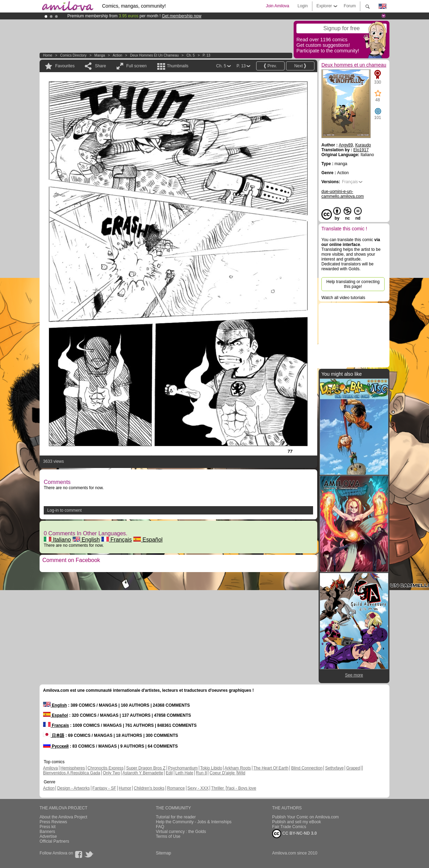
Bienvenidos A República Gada (72, 773)
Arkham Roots (238, 768)
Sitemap (163, 853)
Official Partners (54, 841)
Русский (56, 746)
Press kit (48, 827)
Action (117, 55)
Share (100, 66)
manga (100, 55)
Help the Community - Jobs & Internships (194, 822)
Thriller (218, 788)
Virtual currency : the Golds (181, 832)
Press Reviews (53, 822)
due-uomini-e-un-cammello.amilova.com (343, 194)
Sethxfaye (334, 768)
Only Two (111, 773)
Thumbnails (178, 66)
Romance (176, 788)
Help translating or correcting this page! (353, 284)
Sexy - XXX (198, 788)
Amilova (51, 768)
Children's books (149, 788)
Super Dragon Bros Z (146, 768)
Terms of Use (168, 836)
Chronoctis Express (106, 768)
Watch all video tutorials (343, 298)
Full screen (137, 66)
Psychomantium (183, 768)
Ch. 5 (191, 55)
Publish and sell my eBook (297, 822)
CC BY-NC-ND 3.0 (295, 834)
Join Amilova (277, 6)
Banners (47, 832)
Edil (169, 773)
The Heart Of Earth (271, 768)
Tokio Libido (211, 768)
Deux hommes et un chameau (154, 55)
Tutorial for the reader (176, 817)
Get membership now (182, 16)
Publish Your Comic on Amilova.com (305, 817)
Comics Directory (73, 55)
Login (302, 6)
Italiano (57, 540)
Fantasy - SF (104, 788)
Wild (241, 773)
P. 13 (207, 55)
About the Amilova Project (63, 817)
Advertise (48, 836)
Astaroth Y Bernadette (143, 773)
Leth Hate (184, 773)
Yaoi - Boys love (241, 788)
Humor (125, 788)
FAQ (160, 827)
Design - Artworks (74, 788)
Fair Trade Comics (289, 827)
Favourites (65, 66)
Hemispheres (73, 768)
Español (148, 540)
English (86, 540)
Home (48, 55)
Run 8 (201, 773)
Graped (353, 768)
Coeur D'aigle (223, 773)
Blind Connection (307, 768)
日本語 (54, 735)
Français (117, 540)
